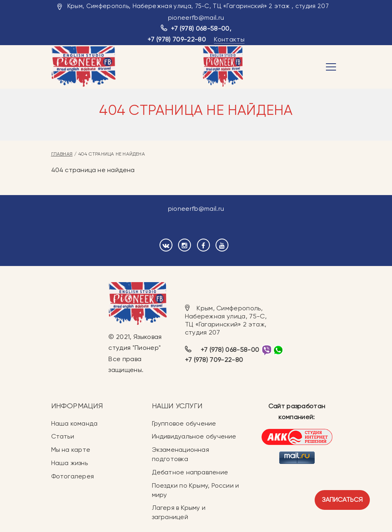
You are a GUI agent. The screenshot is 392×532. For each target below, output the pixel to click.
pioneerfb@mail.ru (196, 18)
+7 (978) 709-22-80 (177, 39)
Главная (62, 154)
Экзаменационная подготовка (180, 454)
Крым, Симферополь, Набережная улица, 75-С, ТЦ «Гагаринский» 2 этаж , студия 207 (198, 6)
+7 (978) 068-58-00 (200, 28)
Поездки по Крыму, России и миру (196, 490)
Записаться (342, 500)
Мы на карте (71, 450)
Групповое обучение (184, 423)
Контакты (229, 39)
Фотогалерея (73, 476)
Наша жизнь (69, 463)
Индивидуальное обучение (194, 436)
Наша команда (75, 423)
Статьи (63, 436)
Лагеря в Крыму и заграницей (179, 512)
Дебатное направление (190, 472)
